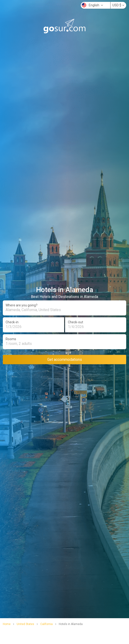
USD (118, 5)
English (92, 5)
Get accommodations (65, 359)
